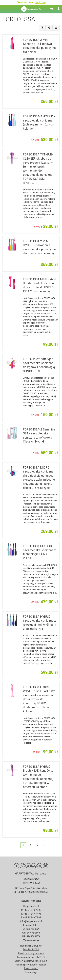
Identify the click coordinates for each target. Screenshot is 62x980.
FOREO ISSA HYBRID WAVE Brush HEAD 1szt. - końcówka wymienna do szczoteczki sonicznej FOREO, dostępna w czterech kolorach (39, 699)
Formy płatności (26, 957)
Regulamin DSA (31, 949)
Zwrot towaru (31, 968)
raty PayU (40, 957)
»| (44, 845)
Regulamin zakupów (31, 946)
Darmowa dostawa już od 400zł (31, 961)
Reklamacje (31, 972)
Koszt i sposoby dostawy (31, 953)
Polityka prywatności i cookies (31, 965)
